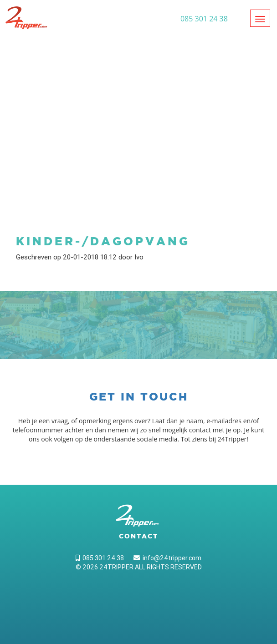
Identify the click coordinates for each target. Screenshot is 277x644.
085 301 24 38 (100, 558)
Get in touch (139, 397)
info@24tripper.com (167, 558)
